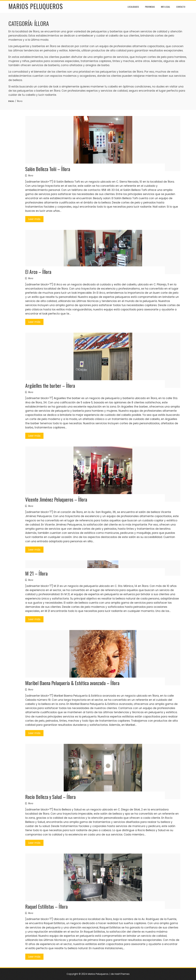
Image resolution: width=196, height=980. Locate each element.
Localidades (133, 7)
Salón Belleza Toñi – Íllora (48, 169)
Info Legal (166, 7)
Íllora (31, 176)
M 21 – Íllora (36, 573)
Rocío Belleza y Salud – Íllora (50, 797)
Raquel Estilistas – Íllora (46, 906)
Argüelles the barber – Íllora (50, 386)
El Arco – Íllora (38, 272)
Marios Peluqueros (36, 6)
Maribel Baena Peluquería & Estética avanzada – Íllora (72, 683)
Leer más (34, 219)
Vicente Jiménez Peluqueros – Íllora (56, 499)
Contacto (181, 7)
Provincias (150, 7)
